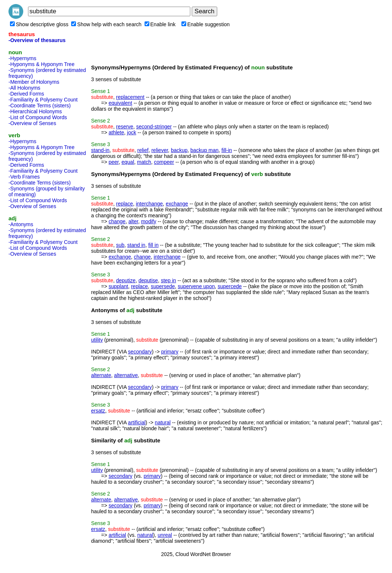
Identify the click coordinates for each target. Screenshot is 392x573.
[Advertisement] (38, 370)
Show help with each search (106, 24)
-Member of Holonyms (34, 82)
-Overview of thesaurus (37, 40)
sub (120, 245)
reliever (159, 150)
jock (131, 132)
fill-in (227, 150)
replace (125, 204)
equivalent (120, 103)
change (117, 221)
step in (168, 280)
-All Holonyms (24, 88)
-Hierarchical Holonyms (35, 111)
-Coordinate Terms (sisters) (40, 106)
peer (113, 162)
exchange (177, 204)
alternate (101, 375)
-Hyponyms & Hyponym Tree (41, 64)
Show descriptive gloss (39, 24)
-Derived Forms (26, 94)
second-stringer (154, 127)
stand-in (100, 150)
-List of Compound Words (38, 117)
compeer (164, 162)
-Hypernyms (22, 58)
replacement (130, 97)
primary (170, 352)
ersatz (98, 411)
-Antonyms (21, 224)
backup (179, 150)
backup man (204, 150)
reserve (125, 127)
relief (143, 150)
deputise (148, 280)
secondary (140, 352)
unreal (165, 535)
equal (128, 162)
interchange (149, 204)
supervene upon (196, 286)
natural (163, 422)
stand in (136, 245)
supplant (118, 286)
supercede (230, 286)
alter (133, 221)
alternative (126, 375)
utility (97, 340)
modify (148, 221)
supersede (163, 286)
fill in (153, 245)
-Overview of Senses (32, 123)
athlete (116, 132)
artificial (137, 422)
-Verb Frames (24, 177)
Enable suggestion (206, 24)
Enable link (160, 24)
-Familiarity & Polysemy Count (43, 100)
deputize (126, 280)
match (144, 162)
